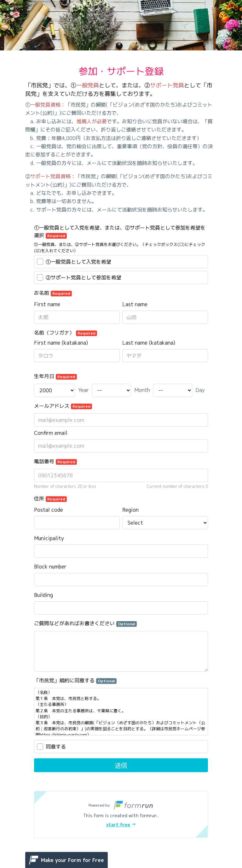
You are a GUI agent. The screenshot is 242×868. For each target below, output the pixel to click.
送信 (121, 765)
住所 (50, 498)
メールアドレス (63, 406)
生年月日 (55, 376)
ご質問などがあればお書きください (85, 623)
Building (43, 595)
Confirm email (51, 433)
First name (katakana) (61, 343)
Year (84, 390)
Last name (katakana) (149, 343)
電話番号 (55, 461)
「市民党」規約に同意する (75, 680)
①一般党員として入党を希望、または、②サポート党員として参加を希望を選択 (120, 231)
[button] (121, 814)
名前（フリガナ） (66, 333)
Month (142, 390)
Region (130, 510)
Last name (135, 304)
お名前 (53, 293)
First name (47, 304)
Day (200, 390)
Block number (50, 567)
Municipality (49, 538)
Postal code (49, 510)
